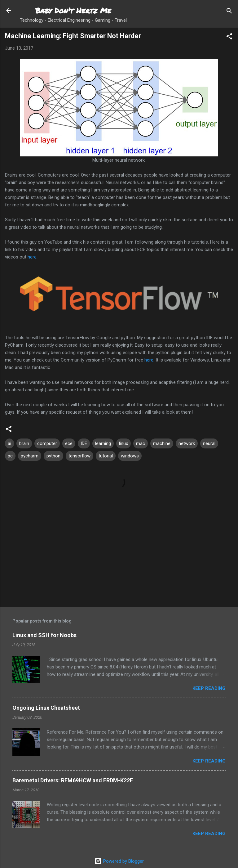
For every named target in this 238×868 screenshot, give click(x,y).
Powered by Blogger (119, 861)
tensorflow (79, 456)
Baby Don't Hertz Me (73, 10)
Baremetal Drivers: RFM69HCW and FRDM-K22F (73, 780)
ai (9, 443)
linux (123, 443)
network (187, 443)
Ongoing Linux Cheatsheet (46, 708)
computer (47, 443)
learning (103, 443)
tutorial (106, 456)
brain (24, 443)
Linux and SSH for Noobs (44, 635)
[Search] (229, 11)
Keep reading (209, 688)
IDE (84, 443)
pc (10, 456)
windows (130, 456)
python (53, 456)
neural (209, 443)
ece (69, 443)
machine (162, 443)
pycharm (30, 456)
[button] (229, 37)
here (32, 257)
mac (141, 443)
